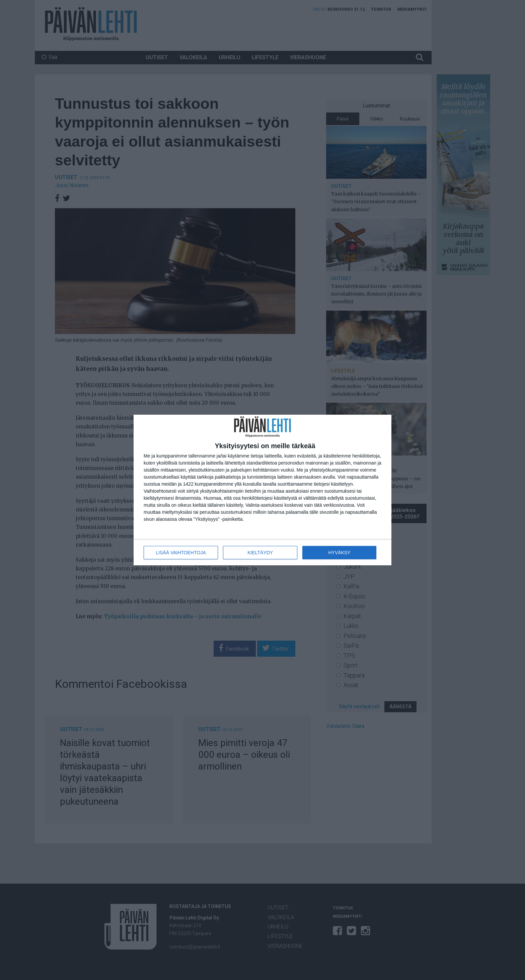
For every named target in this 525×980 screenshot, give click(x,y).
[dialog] (262, 490)
